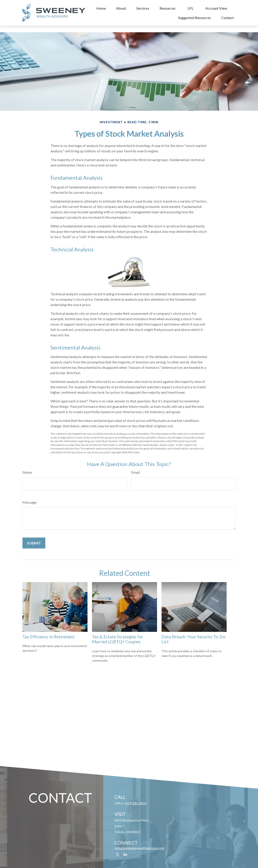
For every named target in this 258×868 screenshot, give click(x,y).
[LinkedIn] (125, 854)
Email (136, 472)
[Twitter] (117, 854)
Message (30, 502)
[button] (101, 8)
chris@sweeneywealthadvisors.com (139, 848)
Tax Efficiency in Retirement (49, 637)
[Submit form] (34, 543)
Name (27, 472)
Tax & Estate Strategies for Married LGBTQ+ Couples (118, 639)
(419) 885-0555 (136, 803)
